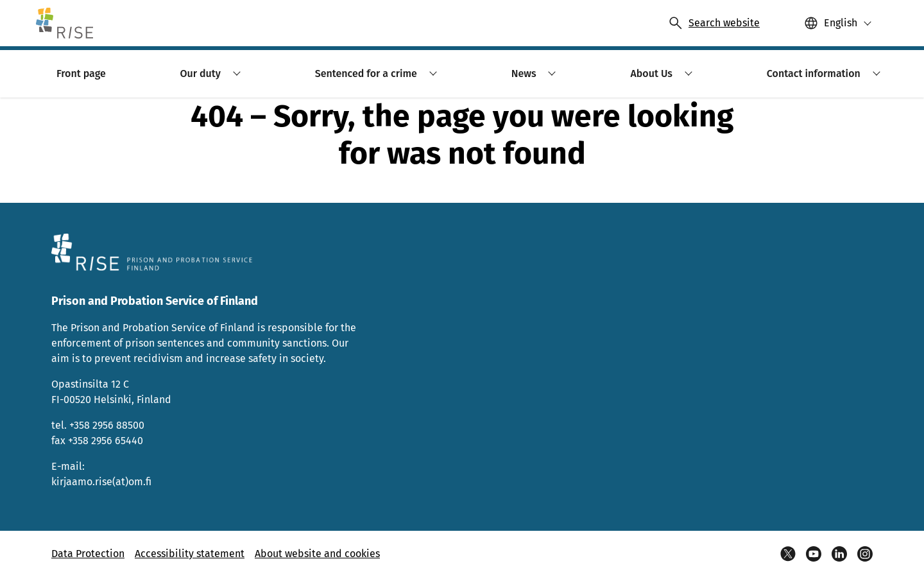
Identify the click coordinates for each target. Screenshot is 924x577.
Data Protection (88, 554)
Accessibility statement (190, 554)
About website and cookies (317, 554)
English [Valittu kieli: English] (841, 23)
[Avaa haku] (714, 23)
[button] (838, 23)
